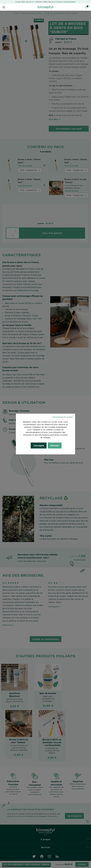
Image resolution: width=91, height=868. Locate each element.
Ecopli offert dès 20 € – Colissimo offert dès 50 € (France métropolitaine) (45, 2)
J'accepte (39, 445)
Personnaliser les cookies (63, 417)
